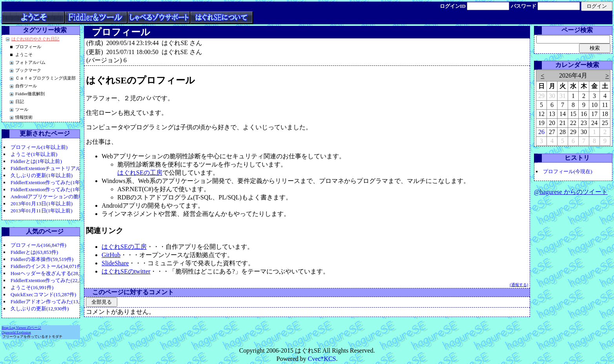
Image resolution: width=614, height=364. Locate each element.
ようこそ (24, 55)
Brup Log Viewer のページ (21, 328)
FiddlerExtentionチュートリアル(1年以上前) (59, 168)
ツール (22, 110)
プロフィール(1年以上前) (39, 147)
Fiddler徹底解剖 (30, 94)
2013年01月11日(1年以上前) (42, 211)
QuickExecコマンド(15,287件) (43, 294)
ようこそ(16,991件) (32, 287)
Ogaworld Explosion (16, 332)
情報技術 (24, 117)
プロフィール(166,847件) (38, 245)
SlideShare (115, 263)
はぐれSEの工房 (140, 173)
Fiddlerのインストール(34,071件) (47, 266)
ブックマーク (28, 70)
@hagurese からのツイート (571, 192)
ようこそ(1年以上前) (34, 154)
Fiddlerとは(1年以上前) (36, 161)
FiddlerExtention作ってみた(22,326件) (52, 280)
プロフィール (28, 47)
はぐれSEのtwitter (126, 271)
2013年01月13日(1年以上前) (42, 204)
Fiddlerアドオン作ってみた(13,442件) (52, 302)
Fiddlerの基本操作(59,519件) (42, 259)
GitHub (111, 255)
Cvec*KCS (322, 359)
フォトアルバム (30, 62)
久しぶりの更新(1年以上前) (42, 175)
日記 (20, 102)
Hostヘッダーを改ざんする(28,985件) (52, 273)
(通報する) (519, 285)
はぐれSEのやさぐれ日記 (35, 39)
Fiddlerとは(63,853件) (34, 252)
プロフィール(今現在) (568, 171)
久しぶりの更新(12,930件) (40, 309)
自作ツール (26, 86)
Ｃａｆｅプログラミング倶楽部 (46, 78)
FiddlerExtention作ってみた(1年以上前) (54, 182)
